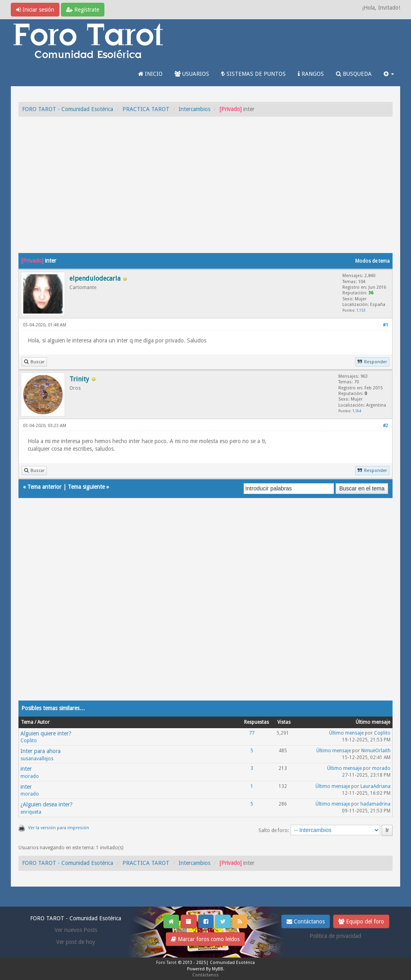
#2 (386, 426)
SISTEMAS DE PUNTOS (253, 74)
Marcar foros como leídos (205, 939)
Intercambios (194, 109)
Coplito (29, 741)
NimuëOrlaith (376, 751)
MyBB (218, 969)
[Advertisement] (205, 193)
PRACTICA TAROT (146, 109)
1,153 (361, 310)
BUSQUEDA (354, 74)
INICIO (150, 74)
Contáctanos (306, 921)
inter (26, 769)
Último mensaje (346, 733)
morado (30, 776)
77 (252, 733)
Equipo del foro (361, 921)
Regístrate (83, 10)
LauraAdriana (375, 786)
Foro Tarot (166, 963)
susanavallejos (37, 759)
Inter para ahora (41, 751)
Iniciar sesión (35, 10)
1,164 (357, 411)
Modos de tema (372, 261)
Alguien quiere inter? (46, 733)
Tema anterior (44, 487)
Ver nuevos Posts (76, 930)
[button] (389, 74)
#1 (386, 325)
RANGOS (311, 74)
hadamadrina (375, 804)
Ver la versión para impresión (59, 828)
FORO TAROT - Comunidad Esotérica (68, 109)
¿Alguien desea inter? (47, 804)
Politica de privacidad (335, 936)
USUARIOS (192, 74)
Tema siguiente (86, 487)
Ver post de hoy (76, 942)
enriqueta (31, 812)
